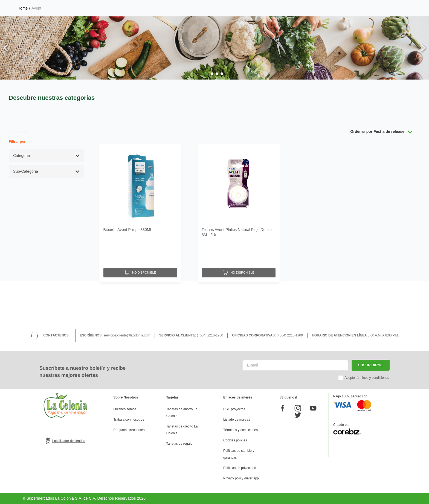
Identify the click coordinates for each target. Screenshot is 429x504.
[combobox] (166, 23)
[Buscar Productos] (250, 23)
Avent (36, 54)
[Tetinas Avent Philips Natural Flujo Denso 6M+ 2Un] (239, 257)
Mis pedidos (364, 24)
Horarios (370, 5)
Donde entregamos (403, 5)
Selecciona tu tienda (325, 5)
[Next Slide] (423, 94)
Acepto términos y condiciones (367, 378)
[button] (207, 119)
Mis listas (323, 24)
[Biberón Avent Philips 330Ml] (140, 257)
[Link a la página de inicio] (23, 54)
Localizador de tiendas (69, 441)
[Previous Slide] (6, 94)
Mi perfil (286, 24)
